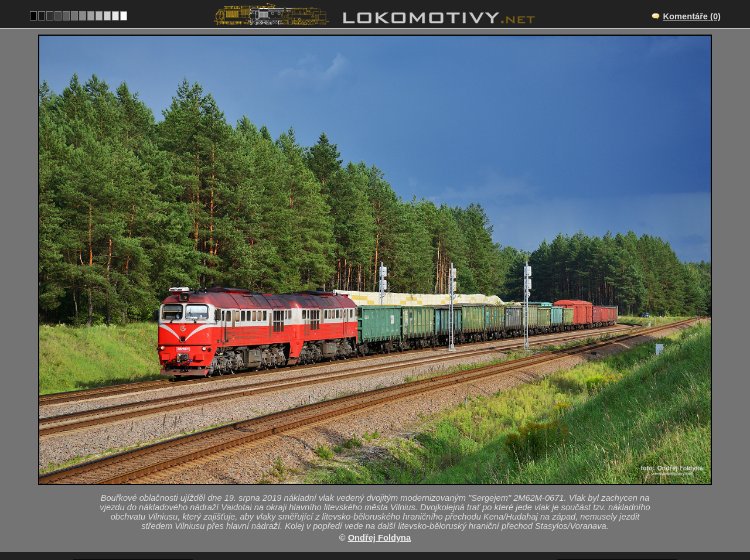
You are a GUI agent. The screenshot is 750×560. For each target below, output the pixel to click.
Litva (365, 504)
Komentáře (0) (692, 16)
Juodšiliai (388, 468)
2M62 (400, 504)
